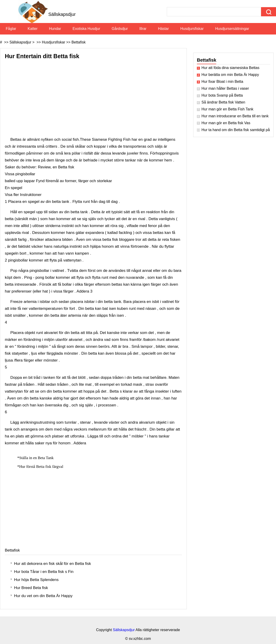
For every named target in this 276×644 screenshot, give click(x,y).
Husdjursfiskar (192, 29)
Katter (33, 29)
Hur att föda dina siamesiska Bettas (230, 68)
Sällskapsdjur (20, 42)
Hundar (55, 29)
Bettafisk (79, 42)
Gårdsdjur (120, 29)
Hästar (163, 29)
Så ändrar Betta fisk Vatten (223, 102)
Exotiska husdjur (86, 29)
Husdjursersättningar (232, 29)
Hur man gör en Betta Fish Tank (227, 109)
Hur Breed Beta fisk (31, 588)
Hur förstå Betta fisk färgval (42, 467)
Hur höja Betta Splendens (36, 580)
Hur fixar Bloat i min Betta (222, 82)
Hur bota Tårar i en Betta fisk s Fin (44, 572)
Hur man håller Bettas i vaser (225, 88)
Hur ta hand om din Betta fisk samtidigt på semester (236, 130)
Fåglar (11, 29)
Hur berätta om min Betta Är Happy (230, 75)
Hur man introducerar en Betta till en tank (235, 116)
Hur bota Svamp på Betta (222, 95)
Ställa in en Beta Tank (37, 458)
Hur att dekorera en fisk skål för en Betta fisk (52, 564)
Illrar (143, 29)
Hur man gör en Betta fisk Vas (226, 123)
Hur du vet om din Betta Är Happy (43, 596)
